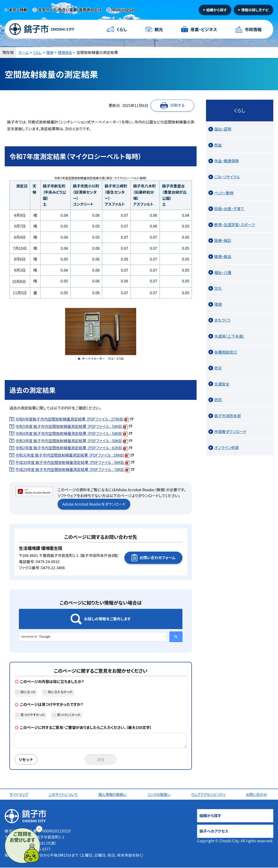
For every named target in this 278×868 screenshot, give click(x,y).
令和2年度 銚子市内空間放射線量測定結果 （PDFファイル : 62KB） (74, 448)
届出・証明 (223, 129)
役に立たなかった (58, 692)
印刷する (177, 105)
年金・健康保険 (227, 161)
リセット (26, 760)
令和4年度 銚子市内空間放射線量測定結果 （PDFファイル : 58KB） (74, 433)
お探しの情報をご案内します (107, 619)
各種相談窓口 (226, 352)
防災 (218, 368)
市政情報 (253, 29)
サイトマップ (19, 795)
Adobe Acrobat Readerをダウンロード (94, 504)
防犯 (218, 400)
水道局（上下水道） (229, 336)
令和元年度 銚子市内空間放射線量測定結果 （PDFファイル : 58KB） (75, 455)
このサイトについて (64, 795)
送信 (101, 760)
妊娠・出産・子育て (229, 209)
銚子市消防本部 (227, 416)
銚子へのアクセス (214, 831)
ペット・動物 (224, 193)
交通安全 (222, 384)
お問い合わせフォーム (158, 557)
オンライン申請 (226, 447)
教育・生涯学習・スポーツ (235, 225)
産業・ (204, 29)
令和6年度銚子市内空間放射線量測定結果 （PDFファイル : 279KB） (74, 419)
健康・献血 (223, 256)
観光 (159, 29)
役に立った (26, 692)
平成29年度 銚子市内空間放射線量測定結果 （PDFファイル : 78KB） (75, 469)
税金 (218, 145)
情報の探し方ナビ (255, 10)
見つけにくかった (67, 715)
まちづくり (222, 320)
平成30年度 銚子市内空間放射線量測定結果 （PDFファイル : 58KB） (75, 462)
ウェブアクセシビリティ (209, 795)
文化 (218, 288)
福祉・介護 (223, 272)
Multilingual (124, 10)
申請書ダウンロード (230, 431)
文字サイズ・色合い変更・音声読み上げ (70, 10)
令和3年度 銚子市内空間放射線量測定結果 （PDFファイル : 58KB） (74, 441)
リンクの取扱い (160, 795)
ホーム (24, 52)
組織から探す (217, 10)
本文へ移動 (18, 10)
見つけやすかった (31, 715)
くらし (122, 29)
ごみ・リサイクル (227, 177)
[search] (92, 637)
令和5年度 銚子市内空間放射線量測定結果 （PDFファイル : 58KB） (74, 426)
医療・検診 (223, 240)
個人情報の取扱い (113, 795)
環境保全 (67, 52)
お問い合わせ (257, 795)
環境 (51, 52)
